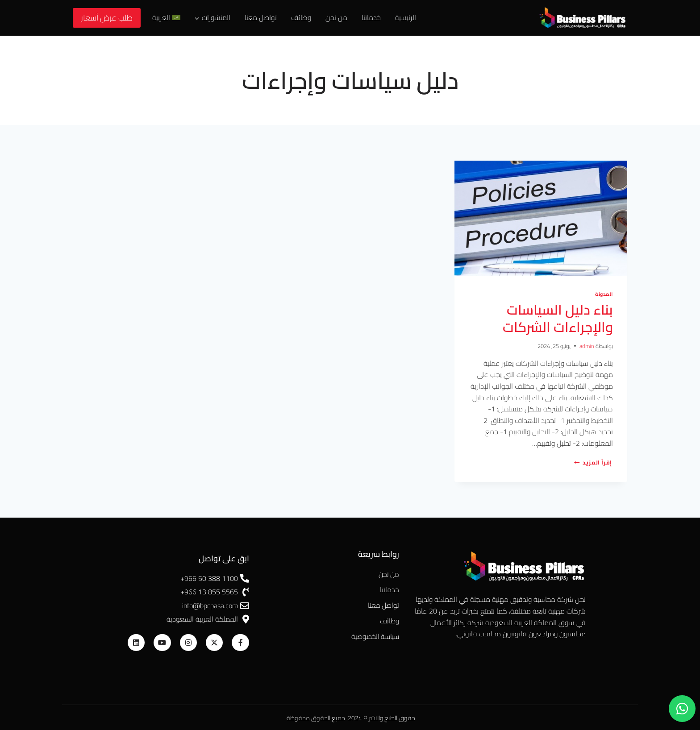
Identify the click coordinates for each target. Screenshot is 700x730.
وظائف (301, 17)
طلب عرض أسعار (107, 18)
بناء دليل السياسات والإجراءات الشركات (556, 318)
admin (587, 345)
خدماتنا (371, 17)
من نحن (336, 17)
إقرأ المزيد (593, 461)
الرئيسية (406, 17)
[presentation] (541, 218)
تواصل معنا (261, 17)
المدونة (603, 294)
